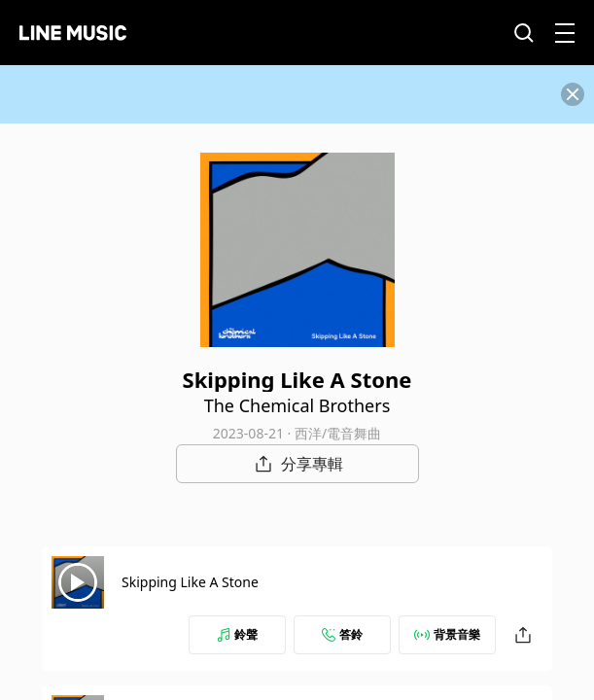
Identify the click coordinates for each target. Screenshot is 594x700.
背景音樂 (447, 634)
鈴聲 (237, 634)
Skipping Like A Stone (190, 582)
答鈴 (342, 634)
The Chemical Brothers (297, 405)
